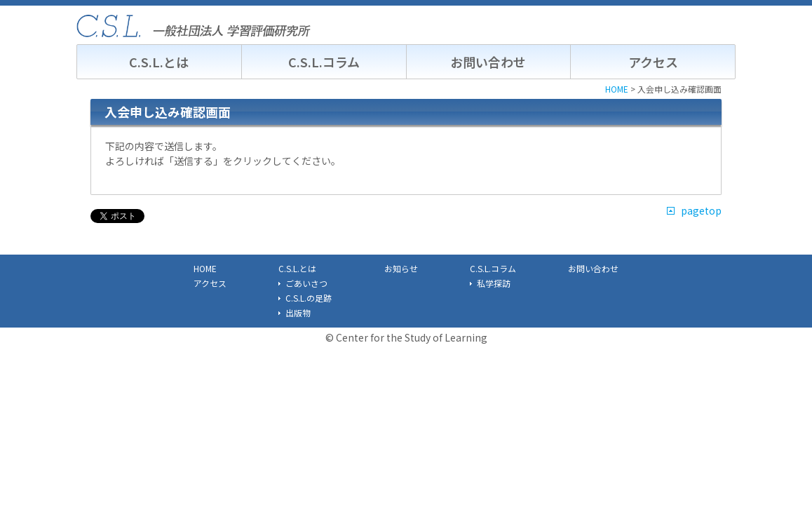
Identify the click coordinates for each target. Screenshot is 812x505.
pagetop (701, 210)
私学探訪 (494, 283)
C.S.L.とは (159, 62)
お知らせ (401, 268)
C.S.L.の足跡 (309, 298)
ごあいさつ (306, 283)
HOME (205, 268)
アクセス (653, 62)
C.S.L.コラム (324, 62)
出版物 (298, 312)
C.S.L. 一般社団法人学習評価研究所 (194, 26)
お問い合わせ (488, 62)
